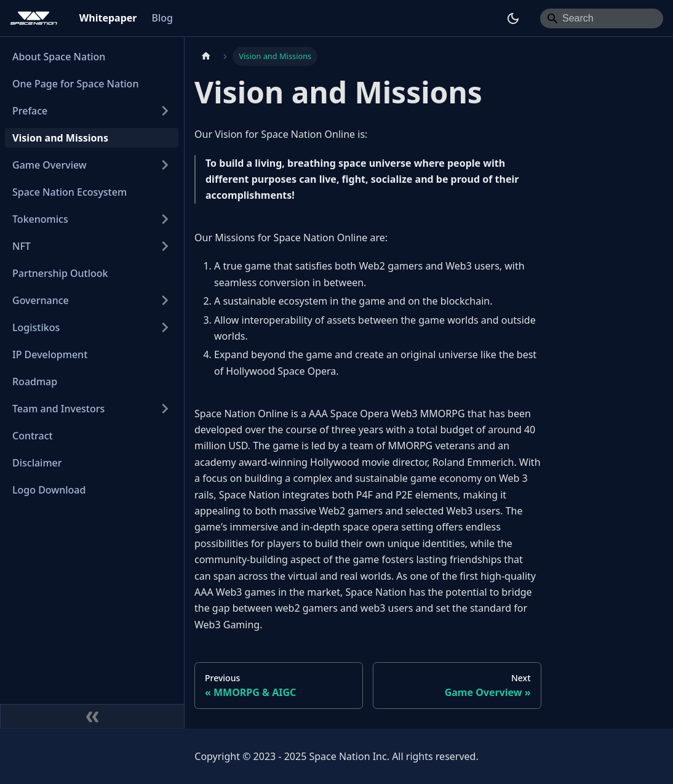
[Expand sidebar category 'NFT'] (165, 246)
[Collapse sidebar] (92, 716)
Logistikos (36, 327)
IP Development (50, 354)
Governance (41, 300)
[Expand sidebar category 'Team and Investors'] (165, 409)
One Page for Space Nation (75, 84)
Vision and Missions (60, 138)
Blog (162, 18)
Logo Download (49, 490)
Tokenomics (40, 219)
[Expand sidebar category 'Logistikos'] (165, 327)
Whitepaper (108, 18)
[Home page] (206, 56)
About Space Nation (59, 57)
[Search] (602, 18)
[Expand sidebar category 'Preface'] (165, 111)
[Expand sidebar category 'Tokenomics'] (165, 219)
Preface (30, 111)
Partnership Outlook (60, 273)
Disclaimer (37, 463)
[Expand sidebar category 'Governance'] (165, 300)
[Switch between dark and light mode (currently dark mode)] (513, 18)
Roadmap (35, 382)
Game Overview (50, 165)
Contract (33, 436)
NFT (22, 246)
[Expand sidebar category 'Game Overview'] (165, 165)
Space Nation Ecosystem (70, 192)
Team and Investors (58, 409)
